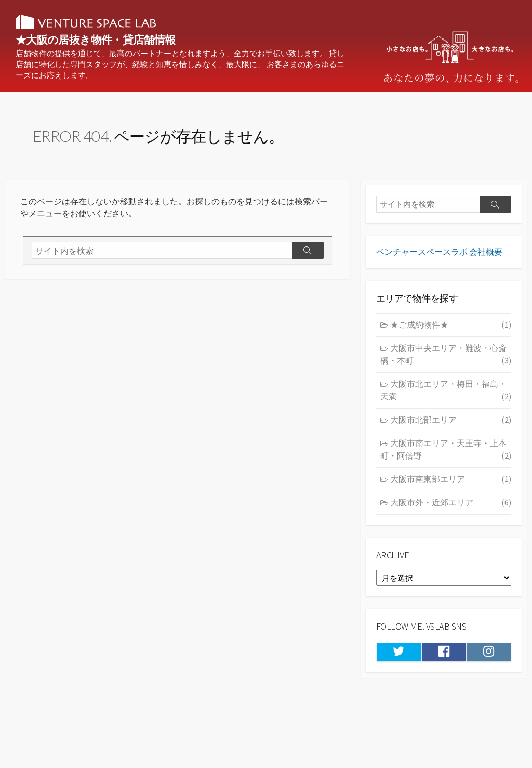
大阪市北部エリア (451, 428)
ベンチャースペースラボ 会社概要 (439, 259)
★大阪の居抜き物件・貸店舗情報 (130, 40)
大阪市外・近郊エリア (451, 511)
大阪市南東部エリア (451, 487)
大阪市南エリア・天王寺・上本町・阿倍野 (446, 458)
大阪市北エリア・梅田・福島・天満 (446, 399)
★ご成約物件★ (451, 333)
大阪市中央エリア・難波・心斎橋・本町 (446, 363)
